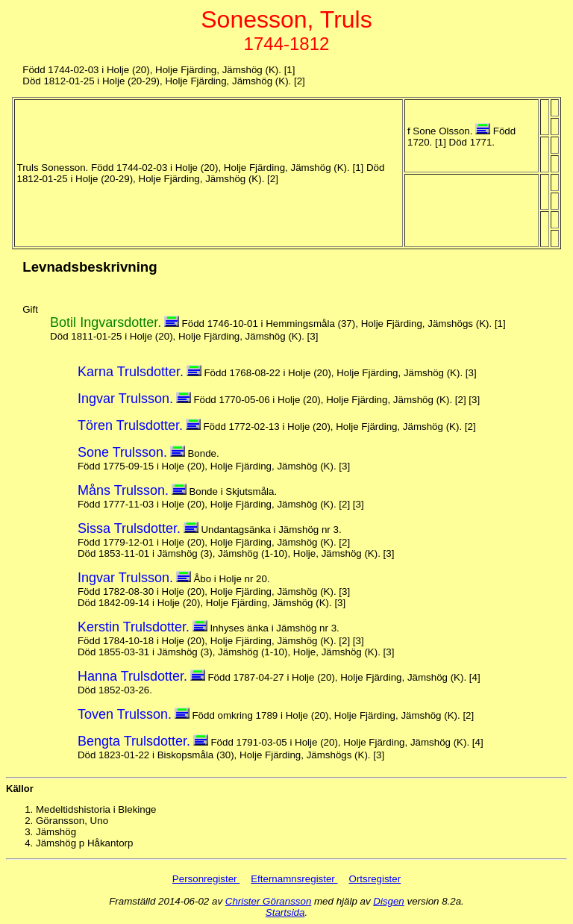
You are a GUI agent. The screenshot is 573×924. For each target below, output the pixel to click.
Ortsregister (375, 879)
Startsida (285, 912)
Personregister (206, 879)
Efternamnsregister (294, 879)
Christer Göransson (269, 901)
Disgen (389, 901)
